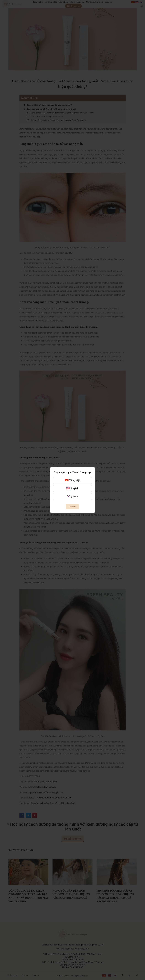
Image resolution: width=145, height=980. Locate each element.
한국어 (72, 497)
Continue (73, 507)
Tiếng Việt (72, 480)
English (72, 488)
